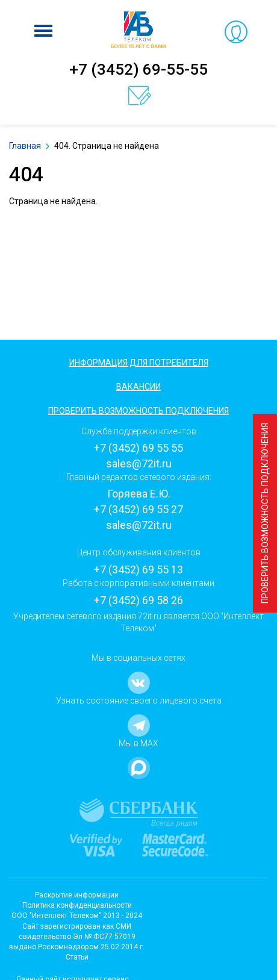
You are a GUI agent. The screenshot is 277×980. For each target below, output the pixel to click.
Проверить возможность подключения (265, 513)
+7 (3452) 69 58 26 (138, 600)
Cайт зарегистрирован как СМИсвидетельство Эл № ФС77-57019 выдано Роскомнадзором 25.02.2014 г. (77, 937)
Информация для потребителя (139, 363)
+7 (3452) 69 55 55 (138, 448)
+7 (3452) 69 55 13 (138, 570)
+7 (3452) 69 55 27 (138, 509)
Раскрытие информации (77, 895)
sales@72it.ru (139, 463)
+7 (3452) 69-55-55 (138, 69)
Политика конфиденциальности (77, 905)
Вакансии (138, 387)
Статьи (77, 957)
